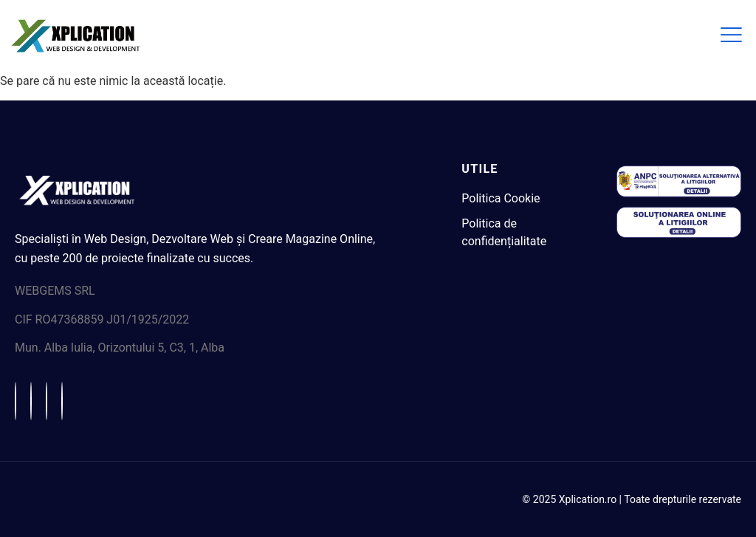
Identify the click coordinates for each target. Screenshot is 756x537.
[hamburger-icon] (730, 36)
